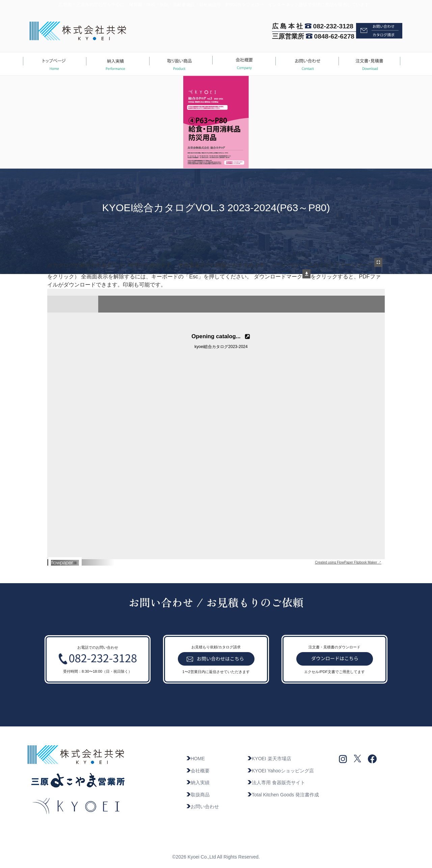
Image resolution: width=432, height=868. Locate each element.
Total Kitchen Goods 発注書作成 (283, 795)
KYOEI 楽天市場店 (269, 759)
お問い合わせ (202, 807)
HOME (195, 759)
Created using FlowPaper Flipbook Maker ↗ (348, 562)
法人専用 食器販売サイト (276, 783)
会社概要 (198, 771)
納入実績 (198, 783)
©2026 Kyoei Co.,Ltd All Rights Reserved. (216, 857)
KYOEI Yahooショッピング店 (280, 771)
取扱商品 (198, 795)
